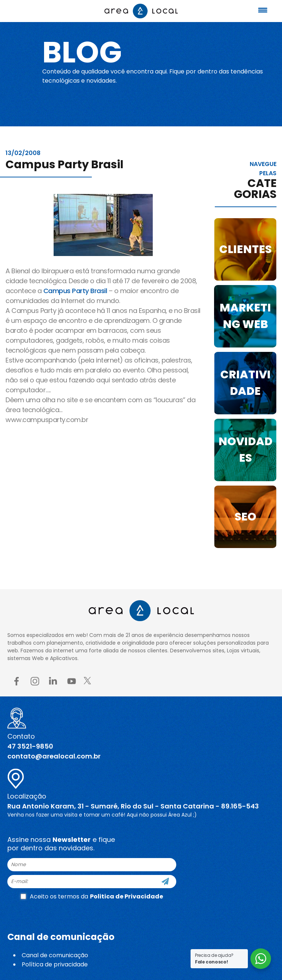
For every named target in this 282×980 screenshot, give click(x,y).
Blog (82, 52)
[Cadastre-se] (165, 882)
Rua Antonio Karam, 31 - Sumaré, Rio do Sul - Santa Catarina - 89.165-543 (133, 806)
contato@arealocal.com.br (54, 756)
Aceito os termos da (92, 896)
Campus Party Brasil (75, 291)
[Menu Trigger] (263, 10)
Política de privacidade (55, 964)
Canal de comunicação (55, 955)
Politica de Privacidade (126, 896)
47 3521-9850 (30, 746)
